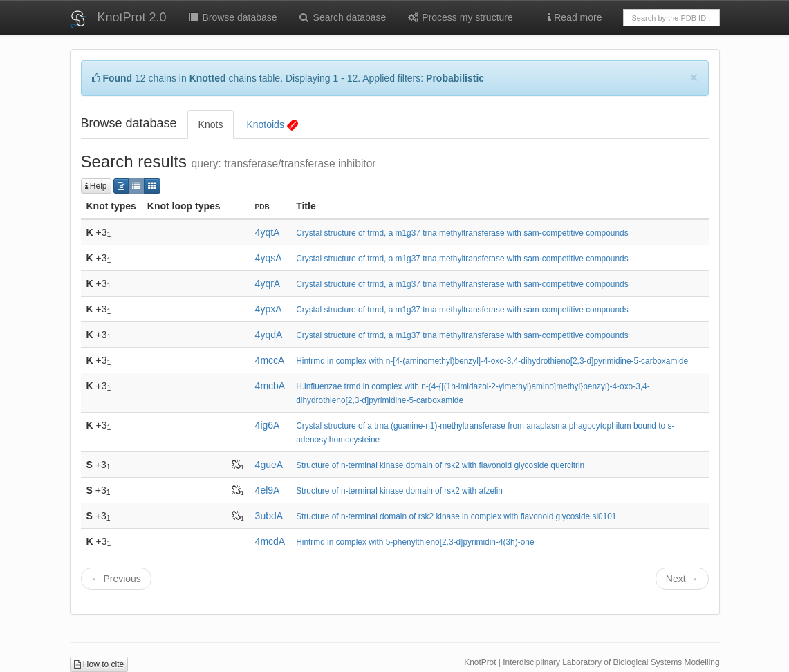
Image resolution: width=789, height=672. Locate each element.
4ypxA (269, 309)
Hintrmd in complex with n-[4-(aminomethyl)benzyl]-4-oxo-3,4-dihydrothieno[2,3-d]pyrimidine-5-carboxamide (492, 361)
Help (96, 186)
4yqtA (268, 232)
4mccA (270, 360)
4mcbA (270, 386)
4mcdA (270, 541)
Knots (211, 124)
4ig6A (268, 425)
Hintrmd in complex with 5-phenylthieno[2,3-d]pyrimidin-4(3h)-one (415, 542)
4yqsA (269, 258)
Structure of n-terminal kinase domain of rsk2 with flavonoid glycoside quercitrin (440, 465)
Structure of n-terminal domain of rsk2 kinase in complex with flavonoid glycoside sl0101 (456, 516)
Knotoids (272, 125)
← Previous (116, 579)
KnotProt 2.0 (132, 17)
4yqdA (269, 335)
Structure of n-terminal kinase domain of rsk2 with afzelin (399, 491)
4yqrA (268, 283)
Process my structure (460, 17)
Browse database (232, 17)
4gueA (269, 465)
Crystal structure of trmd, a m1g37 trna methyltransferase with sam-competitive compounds (462, 233)
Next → (682, 579)
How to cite (99, 664)
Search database (342, 17)
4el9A (268, 490)
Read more (575, 17)
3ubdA (269, 516)
